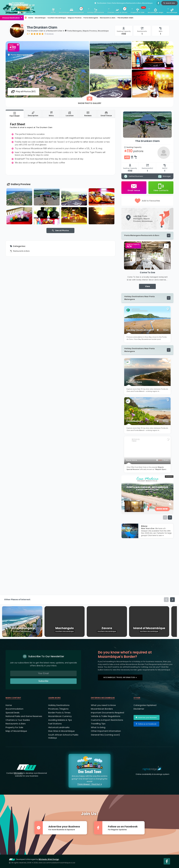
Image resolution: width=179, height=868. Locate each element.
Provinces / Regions (58, 709)
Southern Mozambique (57, 18)
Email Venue (134, 188)
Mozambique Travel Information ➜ (120, 677)
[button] (161, 246)
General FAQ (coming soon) (105, 735)
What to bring (98, 727)
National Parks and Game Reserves (24, 716)
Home (53, 12)
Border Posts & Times (59, 713)
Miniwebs (18, 773)
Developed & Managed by (34, 859)
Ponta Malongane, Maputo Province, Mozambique (88, 31)
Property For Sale (138, 10)
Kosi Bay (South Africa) (147, 330)
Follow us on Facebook (147, 724)
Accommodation (14, 709)
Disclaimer (139, 709)
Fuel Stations (55, 724)
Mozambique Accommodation (71, 10)
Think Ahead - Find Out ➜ (90, 784)
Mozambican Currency (60, 716)
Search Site (170, 3)
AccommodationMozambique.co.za (140, 311)
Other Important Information (106, 731)
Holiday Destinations (96, 12)
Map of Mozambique (16, 731)
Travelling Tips (98, 724)
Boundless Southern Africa (140, 363)
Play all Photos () (26, 92)
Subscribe (43, 681)
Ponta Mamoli (147, 421)
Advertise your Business (147, 717)
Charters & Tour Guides (18, 720)
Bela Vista (147, 460)
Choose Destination (11, 18)
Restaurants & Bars (108, 18)
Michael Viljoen (137, 402)
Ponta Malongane (91, 18)
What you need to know (103, 705)
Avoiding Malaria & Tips (60, 720)
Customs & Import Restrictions (107, 720)
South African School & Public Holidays (63, 736)
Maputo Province (75, 18)
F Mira (134, 441)
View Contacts (161, 188)
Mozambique (172, 12)
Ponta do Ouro (147, 382)
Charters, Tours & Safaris (117, 10)
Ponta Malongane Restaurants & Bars (142, 235)
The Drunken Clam (125, 18)
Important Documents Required (107, 713)
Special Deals (13, 713)
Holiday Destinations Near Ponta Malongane (139, 298)
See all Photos (62, 230)
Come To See (147, 272)
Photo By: (136, 309)
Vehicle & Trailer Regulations (106, 716)
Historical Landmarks (59, 727)
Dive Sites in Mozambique (61, 731)
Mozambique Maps (156, 12)
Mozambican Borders (102, 709)
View (147, 286)
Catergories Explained (145, 705)
